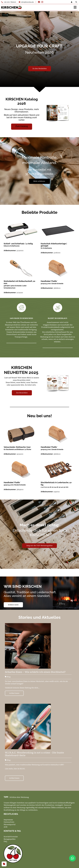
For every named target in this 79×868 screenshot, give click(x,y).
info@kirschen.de (26, 2)
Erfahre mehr (13, 605)
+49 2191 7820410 (9, 2)
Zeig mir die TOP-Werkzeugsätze (39, 546)
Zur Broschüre (22, 393)
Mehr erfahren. (39, 181)
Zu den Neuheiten (40, 69)
